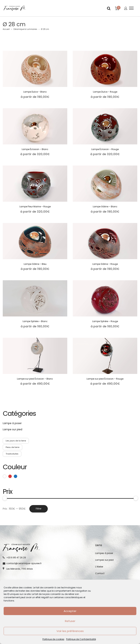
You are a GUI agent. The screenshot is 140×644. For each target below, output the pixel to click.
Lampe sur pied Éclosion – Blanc (35, 379)
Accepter (70, 611)
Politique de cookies (53, 639)
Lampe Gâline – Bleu (35, 264)
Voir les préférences (70, 631)
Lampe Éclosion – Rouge (105, 149)
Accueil (6, 29)
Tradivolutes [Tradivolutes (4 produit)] (12, 454)
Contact (100, 573)
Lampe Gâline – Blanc (105, 207)
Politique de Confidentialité (81, 639)
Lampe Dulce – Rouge (105, 92)
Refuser (70, 621)
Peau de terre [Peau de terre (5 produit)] (12, 447)
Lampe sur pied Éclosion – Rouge (105, 379)
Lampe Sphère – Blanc (35, 321)
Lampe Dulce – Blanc (35, 92)
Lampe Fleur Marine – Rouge (35, 207)
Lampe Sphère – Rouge (105, 321)
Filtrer (39, 509)
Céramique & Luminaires (25, 29)
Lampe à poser (12, 423)
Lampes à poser (104, 553)
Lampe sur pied (12, 429)
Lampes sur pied (104, 560)
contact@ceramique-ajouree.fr (24, 563)
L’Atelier (99, 567)
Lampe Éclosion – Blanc (35, 149)
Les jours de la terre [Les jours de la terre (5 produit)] (16, 441)
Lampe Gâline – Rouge (105, 264)
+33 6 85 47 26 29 (16, 558)
